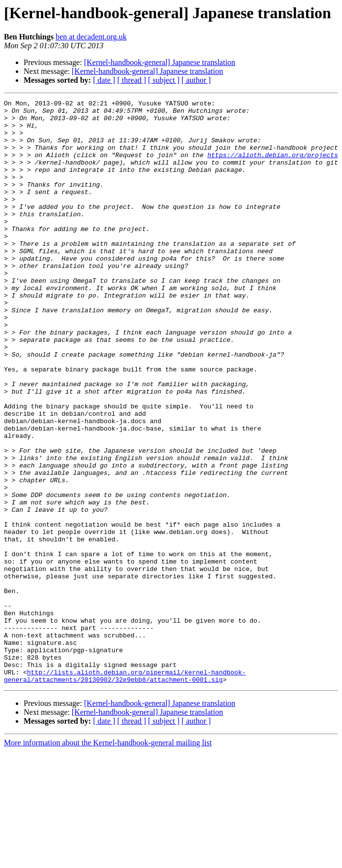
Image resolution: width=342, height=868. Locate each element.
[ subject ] (164, 80)
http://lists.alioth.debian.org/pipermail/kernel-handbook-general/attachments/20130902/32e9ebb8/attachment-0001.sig (125, 792)
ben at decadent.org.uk (91, 37)
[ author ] (196, 80)
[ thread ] (132, 80)
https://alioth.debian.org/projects (272, 167)
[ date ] (104, 80)
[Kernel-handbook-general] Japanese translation (160, 62)
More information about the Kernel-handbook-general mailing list (108, 859)
